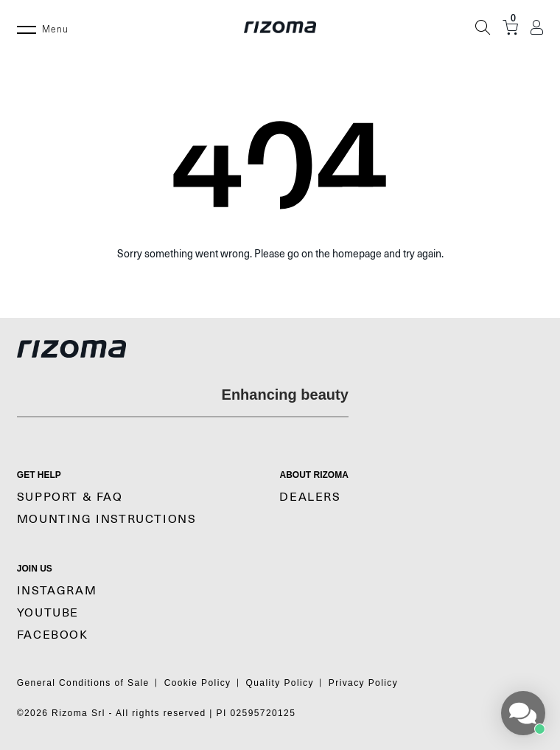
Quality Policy (280, 683)
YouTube (48, 613)
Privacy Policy (363, 683)
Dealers (310, 497)
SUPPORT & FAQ (70, 497)
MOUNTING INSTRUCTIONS (107, 519)
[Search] (483, 27)
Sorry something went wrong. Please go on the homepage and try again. (280, 254)
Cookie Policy (198, 683)
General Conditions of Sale (83, 683)
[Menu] (27, 27)
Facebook (53, 635)
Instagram (57, 591)
